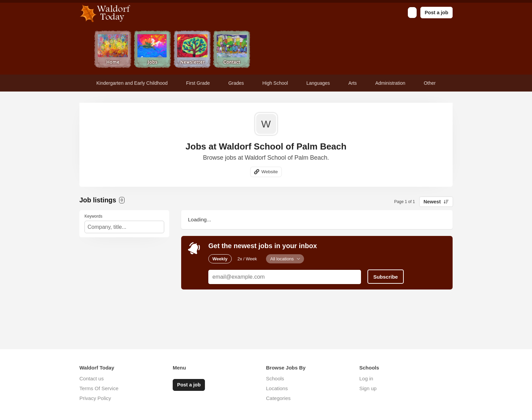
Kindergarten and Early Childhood (132, 83)
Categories (278, 398)
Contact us (92, 378)
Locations (277, 388)
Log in (366, 378)
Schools (275, 378)
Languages (318, 83)
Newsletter (192, 50)
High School (275, 83)
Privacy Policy (95, 398)
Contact (232, 50)
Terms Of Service (99, 388)
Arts (353, 83)
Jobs (153, 50)
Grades (236, 83)
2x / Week (247, 259)
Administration (390, 83)
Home (113, 50)
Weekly (220, 259)
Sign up (368, 388)
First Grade (198, 83)
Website (270, 172)
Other (430, 83)
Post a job (436, 13)
